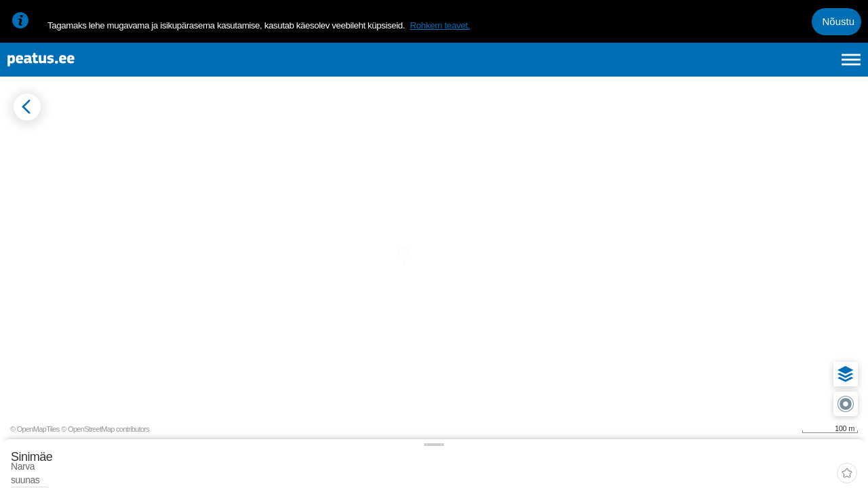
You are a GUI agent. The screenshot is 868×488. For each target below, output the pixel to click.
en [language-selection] (744, 66)
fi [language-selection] (779, 66)
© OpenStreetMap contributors (814, 466)
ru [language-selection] (814, 66)
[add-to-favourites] (302, 146)
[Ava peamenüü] (851, 66)
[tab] (75, 188)
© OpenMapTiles (744, 466)
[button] (835, 316)
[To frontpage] (78, 67)
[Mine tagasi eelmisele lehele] (22, 133)
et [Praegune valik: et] (706, 66)
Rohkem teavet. (440, 25)
